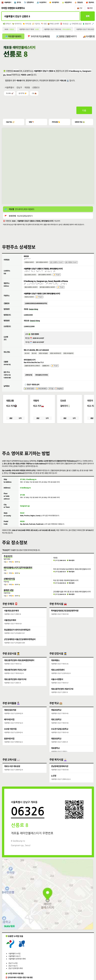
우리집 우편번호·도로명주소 (13, 8)
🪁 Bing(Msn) (60, 392)
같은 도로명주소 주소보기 (57, 263)
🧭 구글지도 (36, 24)
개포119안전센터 (58, 674)
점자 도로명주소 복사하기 (45, 276)
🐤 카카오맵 (27, 24)
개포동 (27, 88)
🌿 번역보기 (7, 24)
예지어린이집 (9, 724)
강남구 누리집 (13, 967)
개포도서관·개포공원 (12, 771)
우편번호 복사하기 (29, 263)
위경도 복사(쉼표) (44, 356)
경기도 (19, 3)
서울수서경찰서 (57, 684)
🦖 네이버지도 (17, 24)
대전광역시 (70, 3)
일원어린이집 (9, 743)
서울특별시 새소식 (14, 961)
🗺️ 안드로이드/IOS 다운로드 (19, 210)
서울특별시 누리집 (14, 958)
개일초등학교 (56, 714)
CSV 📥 (34, 94)
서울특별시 (8, 3)
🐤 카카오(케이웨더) (42, 392)
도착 (20, 422)
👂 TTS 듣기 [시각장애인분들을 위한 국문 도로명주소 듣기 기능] (57, 276)
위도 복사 (27, 356)
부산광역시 (44, 3)
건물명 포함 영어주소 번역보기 (32, 369)
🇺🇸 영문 (90, 9)
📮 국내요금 (64, 24)
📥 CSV (79, 9)
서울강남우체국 (10, 624)
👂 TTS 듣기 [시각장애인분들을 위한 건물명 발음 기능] (55, 369)
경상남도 (82, 3)
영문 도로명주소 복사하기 (31, 289)
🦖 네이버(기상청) (29, 392)
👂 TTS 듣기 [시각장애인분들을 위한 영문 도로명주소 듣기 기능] (61, 289)
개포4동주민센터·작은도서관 (15, 674)
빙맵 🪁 (31, 123)
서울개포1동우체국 (11, 615)
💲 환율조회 (87, 24)
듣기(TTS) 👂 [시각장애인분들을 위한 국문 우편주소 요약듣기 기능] (22, 94)
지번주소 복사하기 (29, 299)
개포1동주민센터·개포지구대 (15, 684)
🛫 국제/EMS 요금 (75, 24)
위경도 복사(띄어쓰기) (56, 356)
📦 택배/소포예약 (53, 24)
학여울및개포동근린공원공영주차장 (65, 615)
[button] (48, 440)
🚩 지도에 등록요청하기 (18, 216)
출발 (11, 422)
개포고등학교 (56, 724)
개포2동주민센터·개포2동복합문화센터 (19, 665)
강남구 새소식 (13, 970)
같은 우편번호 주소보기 (72, 263)
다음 (84, 111)
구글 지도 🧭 (10, 123)
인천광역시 (31, 3)
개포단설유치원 (10, 714)
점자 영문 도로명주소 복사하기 (48, 289)
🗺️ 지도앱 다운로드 (13, 37)
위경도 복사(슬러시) (69, 356)
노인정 (54, 780)
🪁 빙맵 (44, 24)
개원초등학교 (56, 743)
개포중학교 (55, 753)
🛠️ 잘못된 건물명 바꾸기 (67, 37)
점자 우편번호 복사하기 (42, 263)
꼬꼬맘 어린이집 (10, 733)
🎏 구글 (52, 392)
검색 (87, 17)
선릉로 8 (36, 88)
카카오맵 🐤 (56, 123)
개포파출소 (55, 665)
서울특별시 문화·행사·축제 (17, 963)
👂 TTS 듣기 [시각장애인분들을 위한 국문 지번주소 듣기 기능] (40, 299)
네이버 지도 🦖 (79, 123)
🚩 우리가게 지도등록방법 (39, 37)
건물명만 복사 (46, 369)
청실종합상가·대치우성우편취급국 (17, 634)
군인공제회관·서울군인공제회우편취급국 (20, 643)
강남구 (19, 88)
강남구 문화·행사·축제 (15, 973)
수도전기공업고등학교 (60, 733)
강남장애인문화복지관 (60, 771)
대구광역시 (57, 3)
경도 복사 (34, 356)
